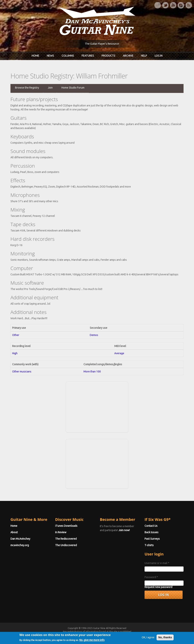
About (14, 532)
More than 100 (92, 372)
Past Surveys (152, 539)
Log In (159, 56)
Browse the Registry (27, 88)
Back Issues (151, 532)
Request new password (158, 587)
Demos (94, 335)
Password (151, 577)
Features (88, 56)
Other (16, 335)
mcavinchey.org (20, 545)
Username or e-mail (157, 563)
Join (50, 88)
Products (108, 56)
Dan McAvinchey (20, 539)
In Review (61, 532)
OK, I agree (148, 639)
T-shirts (149, 545)
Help (144, 56)
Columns (68, 56)
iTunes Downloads (66, 526)
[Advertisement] (97, 406)
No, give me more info (92, 642)
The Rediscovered (66, 539)
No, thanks (165, 639)
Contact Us (151, 526)
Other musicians (22, 372)
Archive (128, 56)
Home (35, 56)
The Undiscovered (66, 545)
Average (119, 353)
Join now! (124, 530)
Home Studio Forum (73, 88)
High (15, 353)
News (50, 56)
